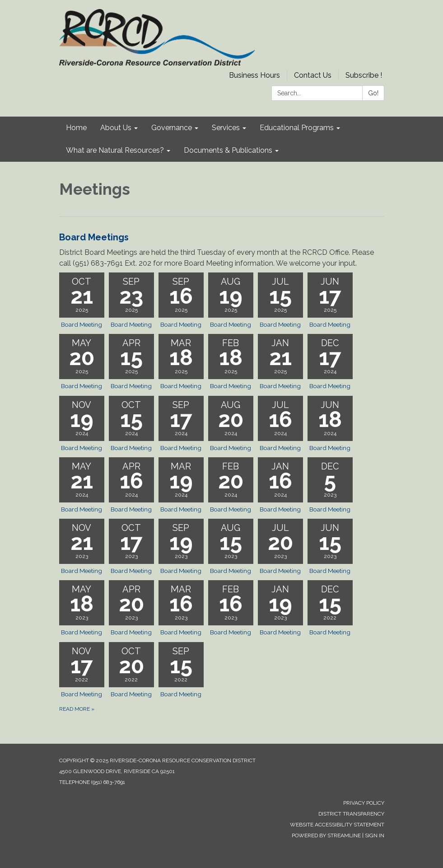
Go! (373, 93)
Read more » (77, 709)
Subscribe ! (364, 75)
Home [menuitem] (76, 128)
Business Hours (254, 75)
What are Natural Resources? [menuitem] (115, 150)
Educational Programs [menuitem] (297, 128)
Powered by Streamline (326, 835)
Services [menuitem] (226, 128)
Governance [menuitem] (172, 128)
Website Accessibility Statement (337, 825)
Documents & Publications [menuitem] (228, 150)
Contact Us (313, 75)
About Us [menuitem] (116, 128)
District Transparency (351, 814)
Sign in (375, 835)
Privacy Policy (364, 803)
